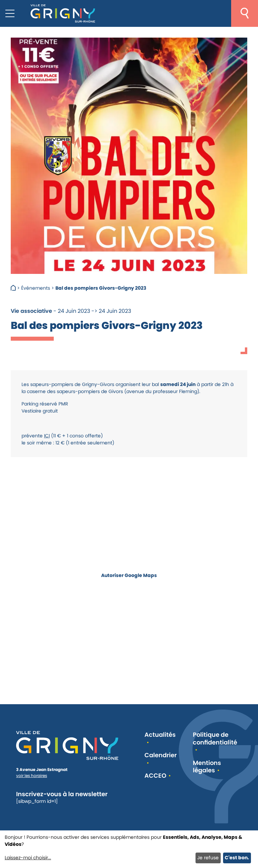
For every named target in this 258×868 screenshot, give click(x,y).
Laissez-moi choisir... (28, 858)
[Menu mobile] (10, 13)
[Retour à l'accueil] (63, 13)
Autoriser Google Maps (129, 575)
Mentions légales (207, 767)
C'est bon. (237, 858)
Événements (36, 288)
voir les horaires (32, 776)
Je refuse (208, 858)
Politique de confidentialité (215, 739)
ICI (47, 436)
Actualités (160, 735)
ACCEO (155, 776)
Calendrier (161, 755)
